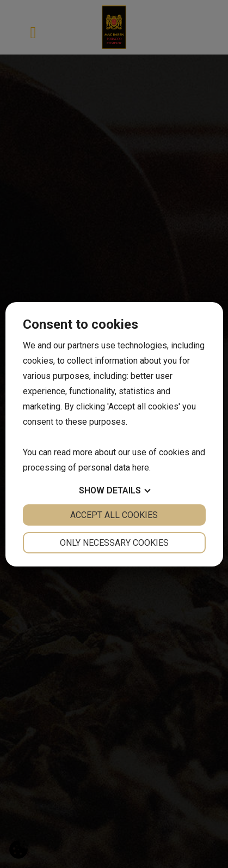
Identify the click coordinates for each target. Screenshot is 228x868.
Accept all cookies (114, 515)
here (141, 468)
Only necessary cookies (114, 543)
